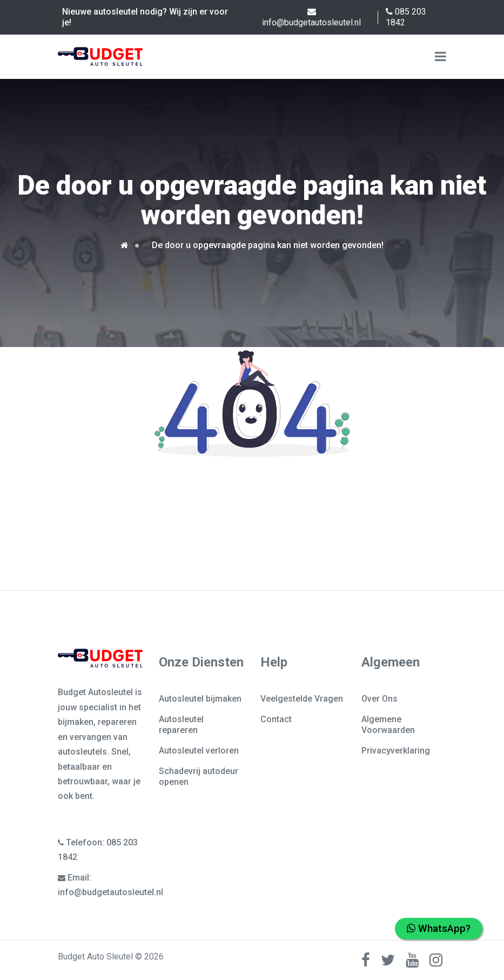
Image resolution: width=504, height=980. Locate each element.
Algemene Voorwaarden (388, 725)
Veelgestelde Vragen (302, 699)
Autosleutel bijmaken (200, 699)
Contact (276, 719)
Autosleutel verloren (199, 751)
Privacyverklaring (396, 751)
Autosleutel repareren (181, 725)
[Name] (441, 57)
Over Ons (379, 699)
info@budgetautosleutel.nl (311, 17)
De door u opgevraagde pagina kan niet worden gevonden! (268, 245)
